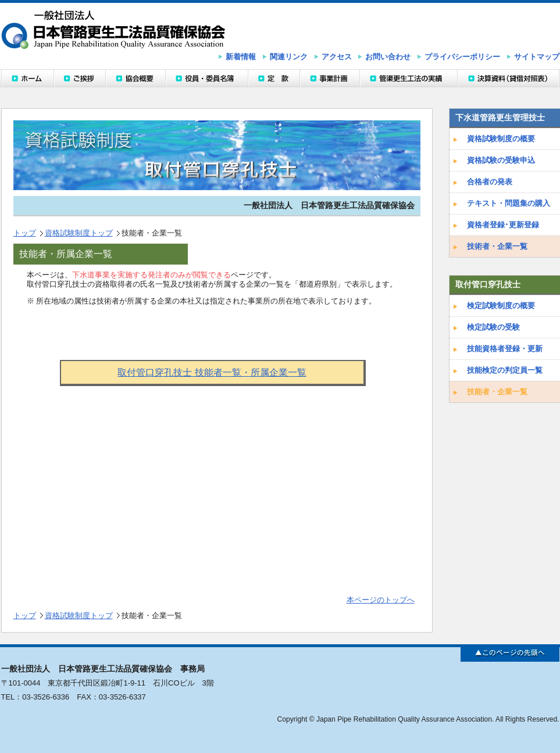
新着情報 (241, 57)
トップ (25, 233)
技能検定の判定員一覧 (505, 370)
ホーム (27, 78)
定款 (274, 78)
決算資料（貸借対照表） (508, 78)
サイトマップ (537, 57)
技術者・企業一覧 (497, 246)
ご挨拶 (79, 78)
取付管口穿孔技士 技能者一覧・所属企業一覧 (212, 372)
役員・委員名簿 (206, 78)
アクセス (337, 57)
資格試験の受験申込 (501, 160)
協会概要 (135, 78)
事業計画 (329, 78)
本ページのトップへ (381, 600)
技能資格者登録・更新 (505, 349)
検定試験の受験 (493, 327)
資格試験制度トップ (79, 233)
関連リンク (289, 57)
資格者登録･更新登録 (503, 225)
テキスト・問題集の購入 (509, 203)
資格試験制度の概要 (501, 139)
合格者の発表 (490, 182)
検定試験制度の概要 (501, 306)
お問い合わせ (388, 57)
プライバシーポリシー (462, 57)
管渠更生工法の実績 (408, 78)
